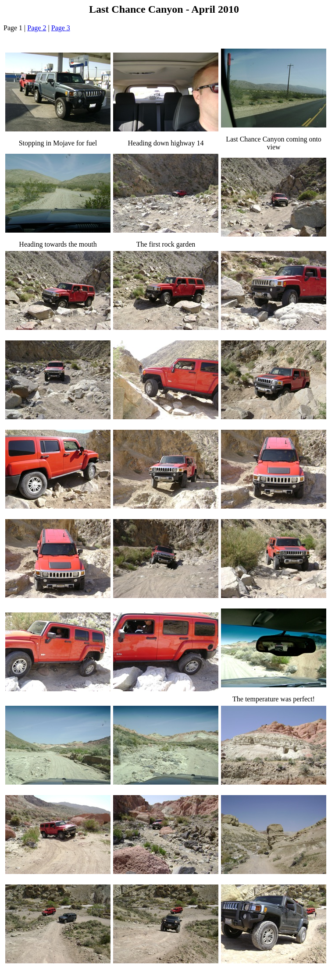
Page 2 (37, 28)
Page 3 (61, 28)
